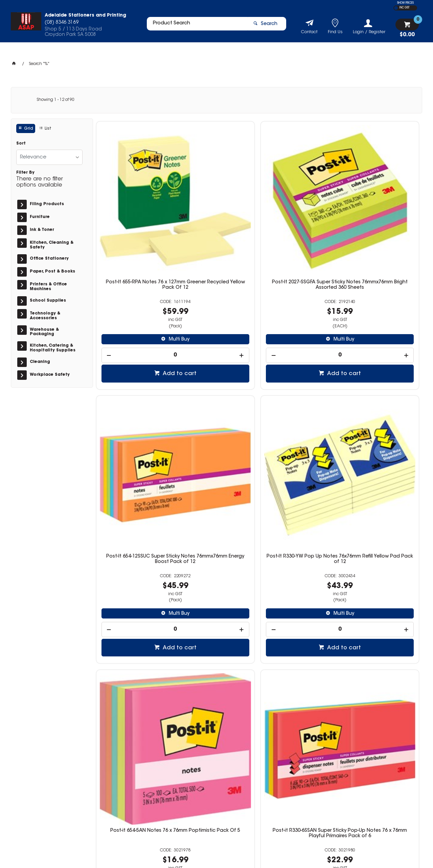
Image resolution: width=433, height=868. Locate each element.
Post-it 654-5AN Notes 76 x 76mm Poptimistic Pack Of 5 (134, 409)
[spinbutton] (134, 279)
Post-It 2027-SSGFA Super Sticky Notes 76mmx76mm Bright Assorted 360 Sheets (216, 211)
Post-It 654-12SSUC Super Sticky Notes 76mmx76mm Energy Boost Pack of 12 (299, 211)
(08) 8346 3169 (319, 793)
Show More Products (261, 732)
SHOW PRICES (405, 3)
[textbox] (194, 26)
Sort (21, 144)
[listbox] (49, 157)
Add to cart (138, 297)
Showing (55, 100)
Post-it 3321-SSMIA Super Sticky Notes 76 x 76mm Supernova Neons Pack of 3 (299, 412)
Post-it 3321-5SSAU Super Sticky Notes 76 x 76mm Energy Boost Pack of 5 (216, 614)
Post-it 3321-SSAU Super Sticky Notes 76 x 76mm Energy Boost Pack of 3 (299, 614)
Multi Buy (138, 263)
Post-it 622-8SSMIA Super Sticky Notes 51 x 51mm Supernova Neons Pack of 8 (381, 412)
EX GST (396, 8)
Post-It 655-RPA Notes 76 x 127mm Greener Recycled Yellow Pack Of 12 (134, 211)
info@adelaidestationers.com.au (338, 800)
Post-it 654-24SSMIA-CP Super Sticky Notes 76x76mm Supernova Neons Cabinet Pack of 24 (134, 617)
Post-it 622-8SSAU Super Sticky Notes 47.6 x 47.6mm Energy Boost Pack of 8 (381, 614)
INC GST (404, 8)
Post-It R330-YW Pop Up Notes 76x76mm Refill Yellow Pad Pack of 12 (381, 211)
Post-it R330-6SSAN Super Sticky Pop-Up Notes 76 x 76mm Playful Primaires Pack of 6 (216, 414)
